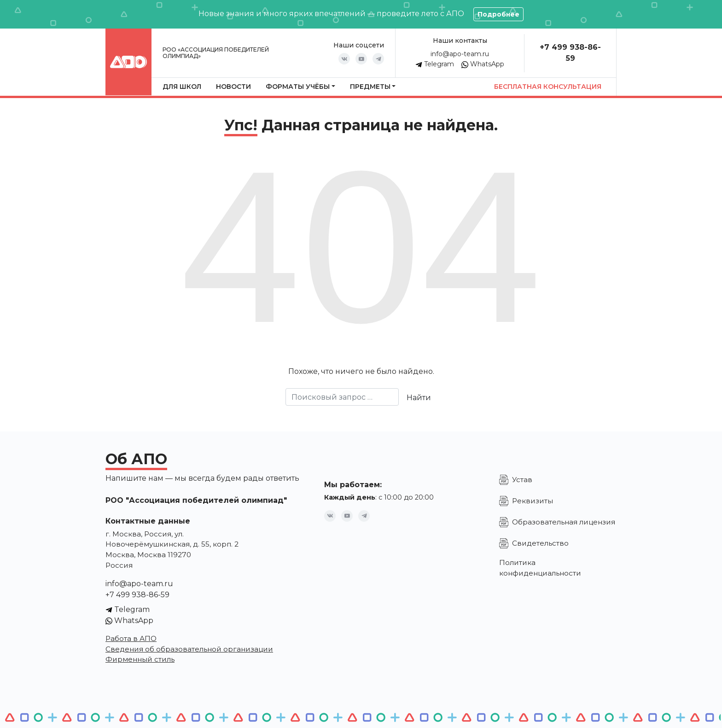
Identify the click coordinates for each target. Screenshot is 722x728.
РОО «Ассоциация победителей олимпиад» (216, 53)
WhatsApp (483, 64)
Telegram (435, 64)
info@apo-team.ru (460, 54)
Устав (522, 480)
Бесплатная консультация (548, 87)
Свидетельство (540, 543)
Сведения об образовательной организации (189, 649)
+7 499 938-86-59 (137, 595)
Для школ (182, 87)
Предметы (370, 87)
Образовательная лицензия (564, 522)
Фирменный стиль (140, 659)
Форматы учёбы (298, 87)
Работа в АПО (131, 638)
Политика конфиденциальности (540, 568)
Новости (233, 87)
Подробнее (498, 14)
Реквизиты (533, 501)
